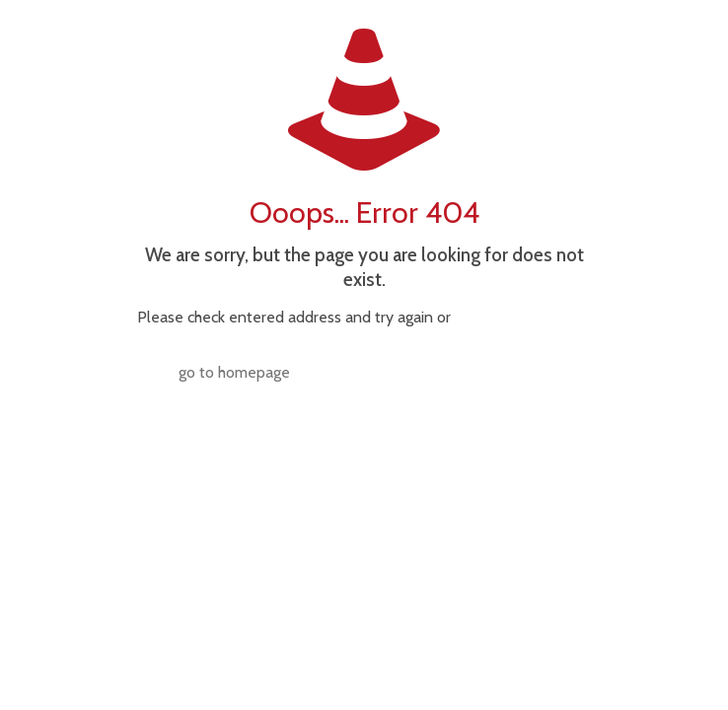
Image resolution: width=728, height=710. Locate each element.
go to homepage (234, 372)
